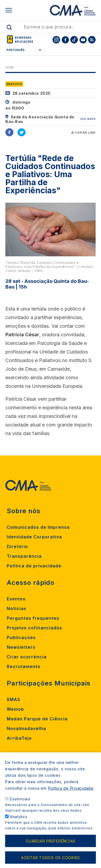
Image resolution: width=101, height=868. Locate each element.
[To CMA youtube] (83, 40)
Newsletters (21, 647)
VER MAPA (88, 119)
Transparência (24, 556)
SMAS (13, 699)
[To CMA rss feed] (92, 40)
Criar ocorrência (27, 657)
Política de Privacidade (71, 795)
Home (10, 67)
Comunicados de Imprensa (38, 527)
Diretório (17, 546)
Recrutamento (24, 666)
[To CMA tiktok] (74, 40)
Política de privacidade (34, 566)
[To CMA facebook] (65, 40)
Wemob (15, 709)
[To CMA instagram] (56, 40)
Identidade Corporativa (34, 537)
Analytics (19, 824)
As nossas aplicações (24, 40)
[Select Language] (22, 50)
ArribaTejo (19, 738)
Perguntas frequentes (33, 618)
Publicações (21, 637)
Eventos (16, 599)
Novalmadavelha (26, 728)
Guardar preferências (50, 848)
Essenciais (20, 806)
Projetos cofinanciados (34, 628)
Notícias (17, 608)
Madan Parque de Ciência (37, 719)
